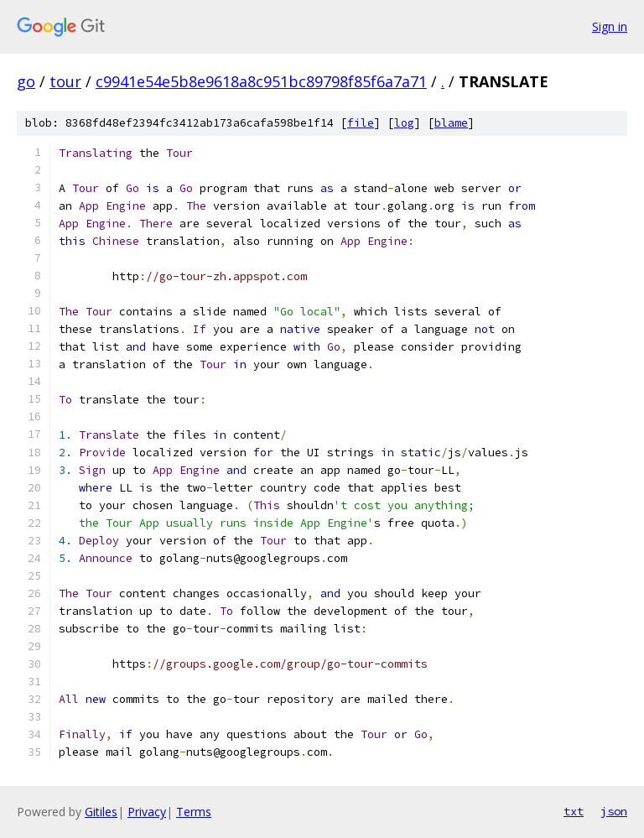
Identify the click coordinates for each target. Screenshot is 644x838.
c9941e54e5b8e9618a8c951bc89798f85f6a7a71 (261, 81)
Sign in (610, 26)
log (404, 123)
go (26, 81)
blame (451, 123)
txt (574, 811)
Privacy (147, 812)
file (361, 123)
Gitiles (101, 812)
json (614, 811)
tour (65, 81)
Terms (194, 812)
